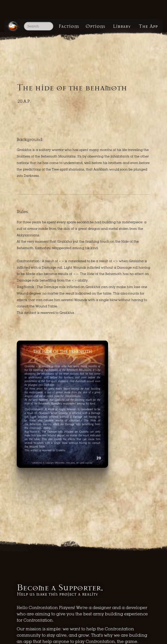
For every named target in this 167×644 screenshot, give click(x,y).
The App (148, 26)
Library (122, 26)
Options (95, 26)
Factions (69, 26)
